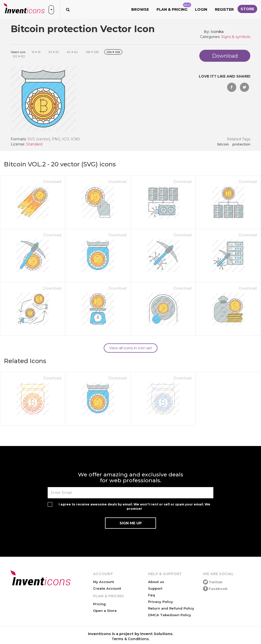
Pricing (99, 604)
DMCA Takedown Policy (170, 615)
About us (156, 582)
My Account (103, 582)
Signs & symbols (236, 37)
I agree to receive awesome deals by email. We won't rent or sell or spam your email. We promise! (134, 506)
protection (241, 144)
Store (247, 9)
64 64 (72, 52)
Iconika (217, 32)
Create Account (107, 588)
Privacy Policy (161, 602)
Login (201, 9)
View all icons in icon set (131, 348)
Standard (34, 144)
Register (224, 9)
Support (155, 588)
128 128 (92, 52)
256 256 (113, 52)
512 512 (19, 56)
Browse (140, 9)
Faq (152, 595)
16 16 (36, 52)
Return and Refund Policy (171, 608)
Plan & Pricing (174, 7)
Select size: (18, 52)
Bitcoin (223, 144)
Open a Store (105, 611)
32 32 (54, 52)
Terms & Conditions (130, 639)
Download (52, 182)
